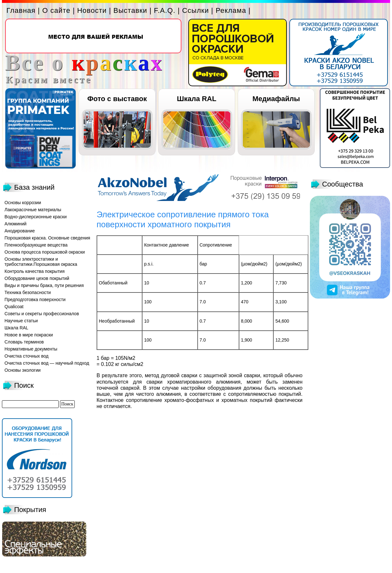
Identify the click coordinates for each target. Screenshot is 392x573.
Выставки (130, 10)
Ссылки (196, 10)
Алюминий (16, 224)
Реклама (231, 10)
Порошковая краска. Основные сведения (47, 238)
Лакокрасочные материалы (33, 210)
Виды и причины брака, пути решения (44, 285)
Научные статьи (21, 321)
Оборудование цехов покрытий (37, 278)
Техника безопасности (28, 292)
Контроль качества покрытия (34, 271)
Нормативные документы (31, 349)
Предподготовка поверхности (35, 300)
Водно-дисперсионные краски (36, 217)
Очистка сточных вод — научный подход (47, 363)
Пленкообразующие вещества (36, 245)
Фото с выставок (117, 99)
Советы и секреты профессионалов (42, 314)
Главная (21, 10)
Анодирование (20, 231)
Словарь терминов (24, 342)
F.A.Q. (165, 10)
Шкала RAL (197, 99)
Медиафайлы (276, 99)
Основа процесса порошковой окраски (45, 252)
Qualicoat (14, 307)
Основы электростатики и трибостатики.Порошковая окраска (41, 262)
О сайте (56, 10)
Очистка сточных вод (26, 356)
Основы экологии (23, 370)
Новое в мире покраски (29, 335)
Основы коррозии (23, 203)
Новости (92, 10)
